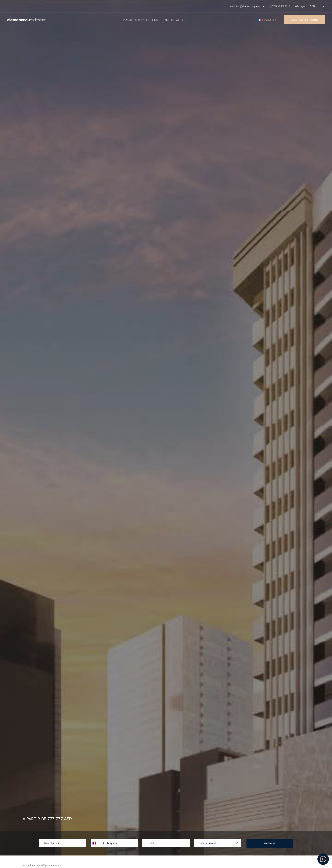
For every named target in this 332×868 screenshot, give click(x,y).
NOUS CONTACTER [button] (33, 317)
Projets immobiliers (140, 20)
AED (312, 6)
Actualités (131, 815)
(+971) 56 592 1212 (280, 6)
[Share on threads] (279, 182)
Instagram (265, 815)
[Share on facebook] (268, 182)
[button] (59, 704)
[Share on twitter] (273, 182)
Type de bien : (65, 698)
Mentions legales (203, 815)
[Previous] (31, 497)
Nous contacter (202, 829)
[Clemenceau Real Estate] (27, 20)
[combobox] (98, 128)
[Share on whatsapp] (295, 182)
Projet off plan (42, 150)
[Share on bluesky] (301, 182)
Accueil (27, 150)
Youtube (264, 822)
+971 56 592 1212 (48, 813)
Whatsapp (300, 6)
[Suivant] (301, 497)
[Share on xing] (306, 182)
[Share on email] (306, 187)
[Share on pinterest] (284, 182)
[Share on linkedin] (290, 182)
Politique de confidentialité (211, 822)
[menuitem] (248, 6)
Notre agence (177, 20)
